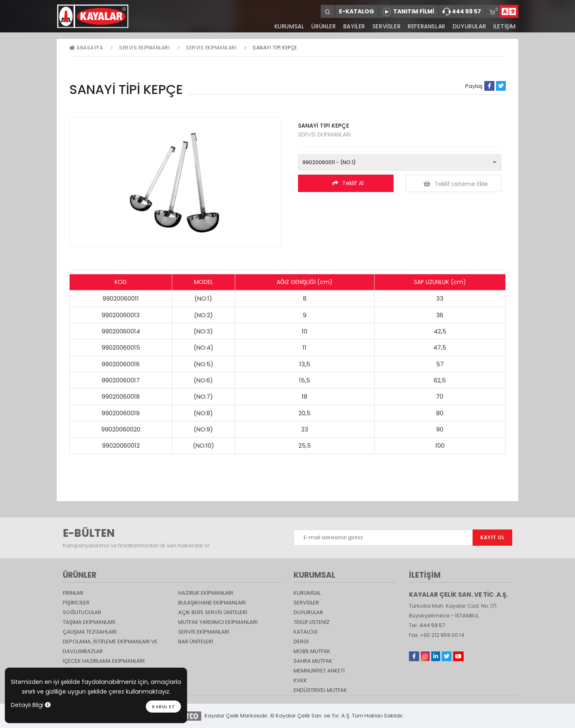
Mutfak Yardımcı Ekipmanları (218, 622)
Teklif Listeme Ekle (456, 184)
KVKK (300, 680)
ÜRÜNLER (324, 26)
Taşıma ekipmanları (89, 622)
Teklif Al (348, 183)
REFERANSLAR (427, 26)
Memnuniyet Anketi (319, 671)
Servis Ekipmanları (144, 48)
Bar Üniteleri (196, 642)
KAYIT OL (492, 537)
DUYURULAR (469, 26)
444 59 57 (462, 12)
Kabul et (163, 707)
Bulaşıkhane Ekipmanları (212, 603)
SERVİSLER (387, 26)
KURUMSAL (290, 26)
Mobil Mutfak (312, 651)
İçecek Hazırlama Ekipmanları (104, 661)
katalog (306, 632)
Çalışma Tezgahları (90, 632)
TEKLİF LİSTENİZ (312, 622)
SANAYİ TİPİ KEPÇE (275, 48)
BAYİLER (354, 26)
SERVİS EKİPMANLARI (211, 48)
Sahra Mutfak (313, 661)
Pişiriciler (76, 603)
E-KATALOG (357, 11)
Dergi (301, 642)
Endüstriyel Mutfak (320, 690)
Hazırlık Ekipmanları (206, 593)
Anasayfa (86, 48)
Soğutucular (82, 612)
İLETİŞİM (505, 26)
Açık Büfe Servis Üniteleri (213, 612)
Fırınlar (73, 593)
